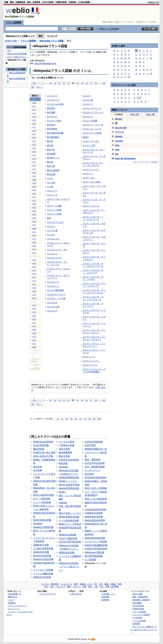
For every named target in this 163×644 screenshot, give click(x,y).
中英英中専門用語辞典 (96, 549)
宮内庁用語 (90, 445)
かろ (34, 249)
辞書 (6, 2)
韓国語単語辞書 (67, 553)
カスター (87, 96)
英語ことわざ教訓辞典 (96, 499)
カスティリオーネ (91, 206)
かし (34, 141)
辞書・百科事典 (112, 586)
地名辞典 (38, 467)
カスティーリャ (90, 365)
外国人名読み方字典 (43, 456)
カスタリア (52, 311)
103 (33, 87)
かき (34, 124)
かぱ (34, 333)
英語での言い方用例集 (96, 488)
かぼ (34, 330)
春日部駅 (51, 112)
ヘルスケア (60, 586)
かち (34, 159)
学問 (120, 584)
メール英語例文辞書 (69, 520)
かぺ (34, 344)
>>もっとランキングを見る (145, 162)
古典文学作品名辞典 (69, 460)
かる (34, 242)
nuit (117, 150)
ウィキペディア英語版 (96, 542)
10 (58, 419)
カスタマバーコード (56, 294)
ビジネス (45, 584)
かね (34, 183)
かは (34, 190)
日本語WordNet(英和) (96, 509)
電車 (76, 584)
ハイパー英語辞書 (42, 502)
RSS (93, 639)
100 (99, 419)
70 (85, 419)
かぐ (34, 270)
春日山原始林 (53, 170)
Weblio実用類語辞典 (69, 477)
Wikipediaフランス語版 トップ (20, 36)
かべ (34, 326)
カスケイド (52, 191)
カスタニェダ (53, 239)
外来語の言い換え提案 (44, 452)
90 (94, 419)
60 (80, 419)
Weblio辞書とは (15, 594)
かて (34, 165)
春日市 (50, 141)
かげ (34, 274)
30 (67, 419)
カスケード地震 (54, 210)
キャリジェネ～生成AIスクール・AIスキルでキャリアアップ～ (144, 629)
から (34, 235)
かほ (34, 204)
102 (104, 83)
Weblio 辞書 (11, 41)
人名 (96, 586)
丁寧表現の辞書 (67, 445)
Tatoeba (63, 503)
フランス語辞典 (14, 22)
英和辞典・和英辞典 (141, 600)
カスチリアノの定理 (92, 133)
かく (34, 127)
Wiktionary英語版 (67, 535)
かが (34, 263)
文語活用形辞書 (41, 445)
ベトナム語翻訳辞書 (43, 574)
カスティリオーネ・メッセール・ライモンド (94, 338)
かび (34, 319)
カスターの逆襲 (90, 121)
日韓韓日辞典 (61, 2)
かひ (34, 193)
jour (117, 145)
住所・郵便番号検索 (95, 467)
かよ (34, 232)
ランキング (52, 36)
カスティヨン (89, 178)
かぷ (34, 340)
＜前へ (34, 83)
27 (91, 83)
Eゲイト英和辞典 (42, 499)
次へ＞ (40, 87)
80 (90, 419)
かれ (34, 246)
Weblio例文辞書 (41, 552)
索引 (41, 36)
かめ (34, 218)
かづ (34, 305)
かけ (34, 131)
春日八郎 (51, 166)
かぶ (34, 323)
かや (34, 225)
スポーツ (77, 586)
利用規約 (12, 603)
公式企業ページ (108, 594)
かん (34, 260)
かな (34, 172)
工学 (101, 584)
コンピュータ (66, 584)
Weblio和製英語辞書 (69, 517)
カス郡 (50, 187)
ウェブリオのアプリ (48, 594)
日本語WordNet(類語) (96, 477)
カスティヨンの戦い (92, 182)
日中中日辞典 (48, 2)
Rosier (119, 119)
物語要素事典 (65, 452)
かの (34, 186)
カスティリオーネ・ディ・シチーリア (93, 271)
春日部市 (51, 108)
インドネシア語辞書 (43, 570)
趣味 (69, 586)
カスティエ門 (89, 145)
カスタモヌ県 (53, 307)
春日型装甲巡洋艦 (55, 133)
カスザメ (51, 226)
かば (34, 316)
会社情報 (105, 597)
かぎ (34, 267)
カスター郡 (88, 100)
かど (34, 312)
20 (59, 83)
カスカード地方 (54, 121)
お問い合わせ (76, 594)
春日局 (50, 162)
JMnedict (38, 524)
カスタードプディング (93, 112)
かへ (34, 200)
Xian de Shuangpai (125, 158)
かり (34, 239)
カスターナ (88, 117)
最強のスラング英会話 (70, 524)
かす (34, 145)
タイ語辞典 (137, 618)
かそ (34, 152)
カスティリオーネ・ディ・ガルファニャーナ (93, 265)
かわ (34, 253)
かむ (34, 214)
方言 (102, 586)
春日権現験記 (53, 137)
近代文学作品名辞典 (95, 463)
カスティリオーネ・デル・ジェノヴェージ (93, 298)
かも (34, 221)
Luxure (119, 141)
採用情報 (105, 600)
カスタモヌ (52, 303)
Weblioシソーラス (68, 481)
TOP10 (118, 115)
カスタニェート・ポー (57, 250)
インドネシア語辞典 (141, 615)
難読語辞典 (39, 449)
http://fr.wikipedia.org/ (45, 63)
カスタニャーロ (54, 258)
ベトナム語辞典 (139, 621)
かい (34, 106)
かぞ (34, 295)
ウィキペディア (92, 470)
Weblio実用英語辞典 (69, 488)
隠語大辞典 (64, 456)
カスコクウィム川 (55, 222)
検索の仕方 (13, 597)
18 (50, 83)
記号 (139, 98)
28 (96, 83)
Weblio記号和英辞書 (43, 527)
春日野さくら (53, 158)
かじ (34, 284)
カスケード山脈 (54, 206)
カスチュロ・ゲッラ (92, 129)
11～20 (134, 114)
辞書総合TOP (153, 2)
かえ (34, 113)
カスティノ (88, 174)
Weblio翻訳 (137, 603)
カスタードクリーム (92, 108)
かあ (34, 103)
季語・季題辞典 (92, 460)
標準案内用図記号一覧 (96, 449)
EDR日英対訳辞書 (42, 520)
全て (9, 50)
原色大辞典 (64, 449)
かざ (34, 281)
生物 (84, 586)
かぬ (34, 179)
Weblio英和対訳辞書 (95, 538)
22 (69, 83)
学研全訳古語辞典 (42, 577)
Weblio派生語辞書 (94, 517)
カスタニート (53, 282)
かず (34, 288)
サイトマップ (14, 609)
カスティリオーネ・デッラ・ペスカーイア (94, 285)
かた (34, 155)
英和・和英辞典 (34, 2)
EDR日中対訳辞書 (42, 556)
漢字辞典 (89, 474)
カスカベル (52, 117)
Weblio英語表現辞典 (95, 520)
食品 (90, 586)
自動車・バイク (86, 584)
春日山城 (51, 174)
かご (34, 277)
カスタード (88, 104)
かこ (34, 134)
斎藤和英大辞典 (41, 545)
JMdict (62, 492)
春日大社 (51, 150)
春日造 (50, 145)
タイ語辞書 (90, 560)
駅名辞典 (63, 463)
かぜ (34, 291)
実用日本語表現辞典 (43, 442)
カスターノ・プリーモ (93, 125)
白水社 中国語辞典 (68, 538)
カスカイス (52, 96)
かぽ (34, 347)
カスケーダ (52, 195)
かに (34, 176)
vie (117, 154)
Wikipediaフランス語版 (51, 41)
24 (78, 83)
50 (76, 419)
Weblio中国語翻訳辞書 (96, 545)
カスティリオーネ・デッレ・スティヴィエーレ (94, 291)
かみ (34, 211)
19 (55, 83)
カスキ (50, 178)
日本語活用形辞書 (94, 442)
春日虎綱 (51, 154)
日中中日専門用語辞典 (70, 542)
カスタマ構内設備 (55, 290)
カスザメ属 (52, 231)
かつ (34, 162)
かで (34, 309)
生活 (52, 586)
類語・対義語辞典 (18, 2)
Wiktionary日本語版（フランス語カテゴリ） (69, 567)
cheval (119, 136)
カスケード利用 (54, 214)
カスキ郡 (51, 183)
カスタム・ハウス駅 (56, 298)
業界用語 (55, 584)
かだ (34, 298)
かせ (34, 148)
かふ (34, 197)
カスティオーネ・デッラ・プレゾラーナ (93, 164)
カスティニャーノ (91, 169)
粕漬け (86, 137)
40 (71, 419)
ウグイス (120, 132)
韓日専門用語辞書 (94, 556)
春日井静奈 (52, 129)
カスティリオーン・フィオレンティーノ (94, 345)
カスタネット (53, 286)
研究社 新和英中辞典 (69, 485)
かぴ (34, 337)
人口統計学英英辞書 (43, 548)
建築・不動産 (110, 584)
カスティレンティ (91, 361)
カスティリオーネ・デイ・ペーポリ (93, 278)
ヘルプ (11, 600)
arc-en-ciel (121, 128)
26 (87, 83)
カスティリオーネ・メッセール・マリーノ (94, 331)
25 (82, 83)
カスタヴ (51, 235)
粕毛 (49, 218)
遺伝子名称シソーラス (70, 513)
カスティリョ (89, 357)
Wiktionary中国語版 (94, 552)
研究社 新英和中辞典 (43, 495)
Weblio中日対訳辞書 (43, 559)
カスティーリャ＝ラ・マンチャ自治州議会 (94, 370)
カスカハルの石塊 (55, 104)
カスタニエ (52, 254)
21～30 (150, 114)
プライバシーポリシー (18, 606)
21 (64, 83)
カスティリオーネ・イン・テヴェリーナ (93, 218)
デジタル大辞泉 (67, 442)
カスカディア (53, 100)
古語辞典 (72, 2)
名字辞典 (38, 470)
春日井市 (51, 125)
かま (34, 207)
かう (34, 110)
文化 (46, 586)
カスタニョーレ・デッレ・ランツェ (57, 263)
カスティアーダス (91, 141)
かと (34, 169)
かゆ (34, 228)
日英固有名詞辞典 (94, 513)
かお (34, 117)
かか (34, 120)
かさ (34, 138)
